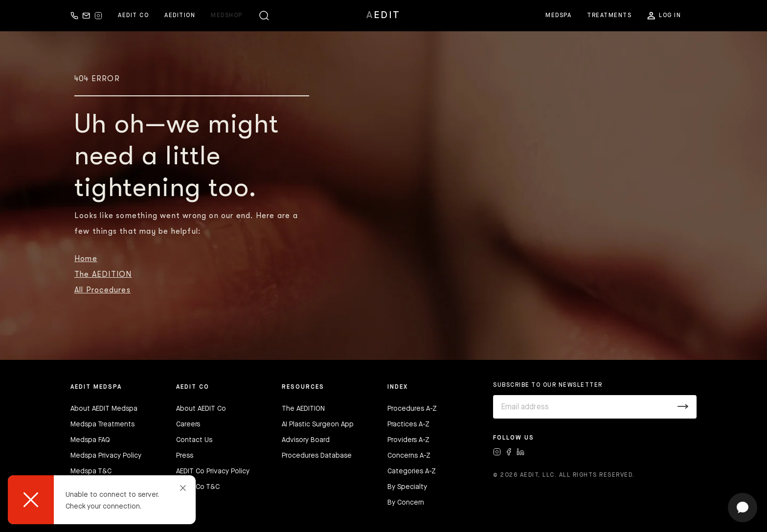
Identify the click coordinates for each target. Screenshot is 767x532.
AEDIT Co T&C (198, 487)
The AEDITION (103, 274)
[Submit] (683, 407)
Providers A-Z (408, 440)
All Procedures (102, 290)
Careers (188, 424)
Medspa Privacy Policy (106, 456)
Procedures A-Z (412, 409)
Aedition (180, 16)
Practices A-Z (408, 424)
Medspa (558, 16)
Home (86, 259)
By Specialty (407, 487)
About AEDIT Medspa (104, 409)
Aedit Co (133, 16)
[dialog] (102, 500)
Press (185, 456)
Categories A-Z (412, 471)
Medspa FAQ (90, 440)
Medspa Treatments (102, 424)
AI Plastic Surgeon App (318, 424)
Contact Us (194, 440)
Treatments (609, 16)
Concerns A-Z (409, 456)
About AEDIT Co (201, 409)
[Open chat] (743, 508)
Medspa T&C (91, 471)
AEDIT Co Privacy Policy (213, 471)
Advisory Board (306, 440)
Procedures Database (317, 456)
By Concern (406, 503)
